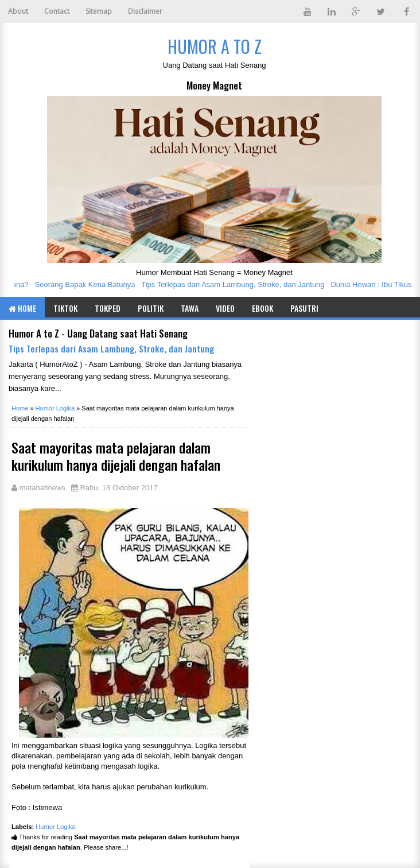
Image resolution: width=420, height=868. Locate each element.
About (18, 11)
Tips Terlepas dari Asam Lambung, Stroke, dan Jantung (236, 284)
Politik (151, 308)
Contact (57, 11)
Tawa (190, 308)
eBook (262, 308)
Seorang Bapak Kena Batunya (87, 284)
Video (225, 308)
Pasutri (304, 308)
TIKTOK (65, 308)
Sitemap (99, 11)
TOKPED (108, 308)
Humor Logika (56, 827)
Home (22, 308)
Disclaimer (145, 11)
